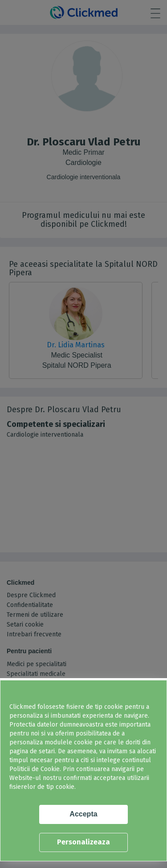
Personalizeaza (83, 842)
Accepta (83, 814)
